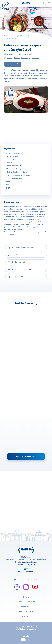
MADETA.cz (8, 36)
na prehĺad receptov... (26, 457)
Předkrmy (17, 58)
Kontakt (26, 616)
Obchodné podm (24, 572)
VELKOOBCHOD (26, 612)
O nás (26, 597)
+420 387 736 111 (28, 565)
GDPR (26, 569)
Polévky (10, 58)
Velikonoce (35, 58)
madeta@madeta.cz (29, 562)
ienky (32, 572)
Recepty (17, 36)
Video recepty (26, 58)
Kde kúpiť (26, 607)
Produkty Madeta (26, 602)
